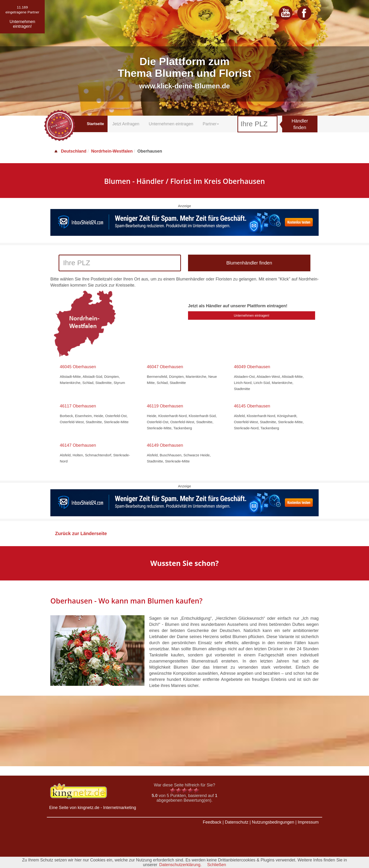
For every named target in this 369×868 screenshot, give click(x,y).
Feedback (212, 822)
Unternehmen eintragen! (252, 316)
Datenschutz (237, 822)
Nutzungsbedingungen (273, 822)
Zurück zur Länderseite (81, 533)
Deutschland (70, 151)
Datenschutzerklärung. (180, 865)
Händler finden (300, 124)
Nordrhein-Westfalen (112, 151)
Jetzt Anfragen (126, 124)
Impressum (308, 822)
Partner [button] (211, 124)
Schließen (217, 865)
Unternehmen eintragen (171, 124)
